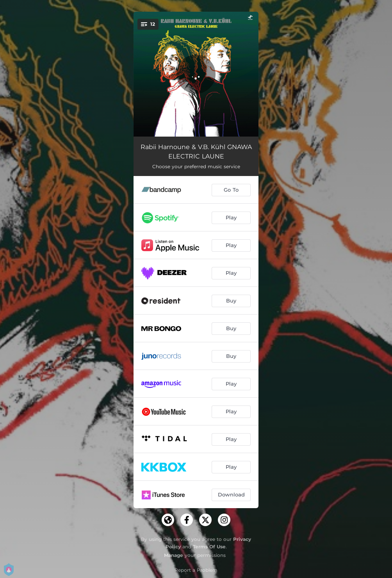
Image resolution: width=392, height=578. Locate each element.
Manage (174, 555)
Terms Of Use (209, 547)
